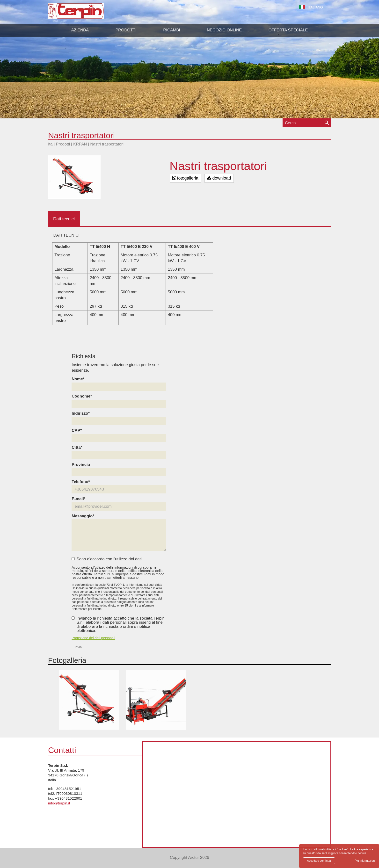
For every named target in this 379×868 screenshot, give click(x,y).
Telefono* (81, 482)
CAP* (77, 431)
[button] (126, 30)
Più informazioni (365, 861)
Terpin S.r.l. (84, 13)
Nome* (78, 379)
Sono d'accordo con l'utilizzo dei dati (106, 559)
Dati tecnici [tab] (64, 219)
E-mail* (78, 499)
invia (78, 647)
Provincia (81, 465)
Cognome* (82, 396)
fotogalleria (185, 178)
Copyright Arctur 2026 (189, 857)
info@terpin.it (59, 803)
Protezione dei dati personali (93, 638)
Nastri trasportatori (107, 144)
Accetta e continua (319, 861)
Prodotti (63, 144)
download (219, 178)
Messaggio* (83, 516)
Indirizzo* (81, 414)
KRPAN (80, 144)
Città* (77, 448)
